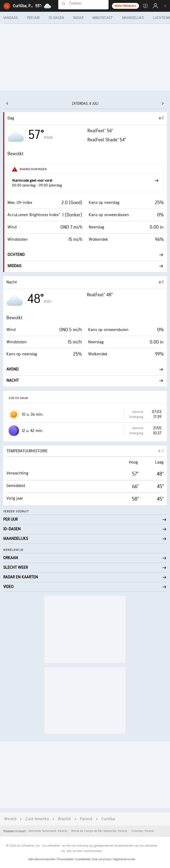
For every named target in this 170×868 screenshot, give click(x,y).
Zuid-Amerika (37, 819)
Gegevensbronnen (124, 859)
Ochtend (86, 255)
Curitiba (108, 819)
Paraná (86, 819)
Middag (86, 266)
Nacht (85, 381)
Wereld (10, 819)
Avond (85, 369)
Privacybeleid (65, 859)
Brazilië (64, 819)
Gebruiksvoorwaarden (42, 859)
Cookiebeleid (83, 859)
